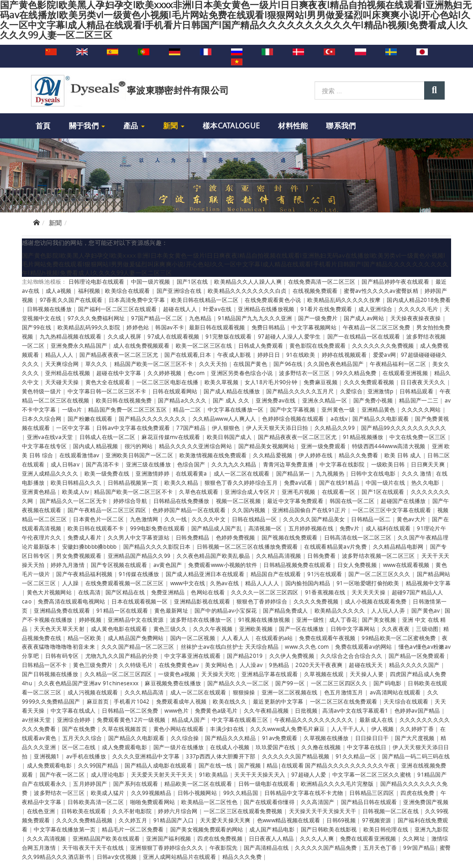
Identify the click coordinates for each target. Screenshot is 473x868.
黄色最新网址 (172, 610)
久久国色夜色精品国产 (336, 364)
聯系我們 (341, 126)
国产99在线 (37, 327)
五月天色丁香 (381, 847)
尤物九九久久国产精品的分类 (123, 656)
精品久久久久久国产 (415, 665)
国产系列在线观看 (137, 783)
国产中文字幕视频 (294, 409)
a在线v (339, 418)
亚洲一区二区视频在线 (290, 692)
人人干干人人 (349, 729)
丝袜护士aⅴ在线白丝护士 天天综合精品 (231, 646)
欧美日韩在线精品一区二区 (206, 300)
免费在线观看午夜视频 (328, 638)
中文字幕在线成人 (74, 710)
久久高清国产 (318, 802)
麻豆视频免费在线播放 (173, 683)
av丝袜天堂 (37, 720)
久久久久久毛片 (419, 309)
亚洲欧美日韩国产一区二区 (140, 455)
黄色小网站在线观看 (179, 729)
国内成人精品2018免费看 (419, 300)
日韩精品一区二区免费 (131, 710)
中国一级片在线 (386, 482)
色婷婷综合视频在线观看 (294, 418)
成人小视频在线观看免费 (376, 601)
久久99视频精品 (152, 793)
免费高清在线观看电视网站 (72, 601)
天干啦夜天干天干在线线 (94, 847)
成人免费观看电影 (125, 747)
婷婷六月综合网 (178, 811)
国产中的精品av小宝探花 (226, 610)
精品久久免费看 (359, 455)
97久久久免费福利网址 (97, 318)
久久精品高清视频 (279, 556)
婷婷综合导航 (131, 501)
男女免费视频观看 (79, 556)
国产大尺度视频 (415, 738)
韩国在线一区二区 (353, 501)
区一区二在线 (80, 747)
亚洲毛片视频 (299, 492)
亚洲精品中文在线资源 (137, 619)
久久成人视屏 (125, 336)
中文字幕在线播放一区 (236, 409)
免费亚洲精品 (169, 592)
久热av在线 (225, 583)
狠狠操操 (245, 692)
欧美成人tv (76, 492)
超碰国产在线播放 (404, 501)
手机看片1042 (132, 701)
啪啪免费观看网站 (153, 802)
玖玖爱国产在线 (276, 747)
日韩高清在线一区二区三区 (359, 537)
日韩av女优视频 (118, 857)
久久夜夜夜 (397, 629)
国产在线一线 (216, 765)
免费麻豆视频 (321, 382)
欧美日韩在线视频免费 (125, 400)
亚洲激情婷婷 (153, 473)
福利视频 (89, 291)
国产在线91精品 (340, 482)
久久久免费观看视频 (370, 382)
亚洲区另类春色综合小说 (243, 373)
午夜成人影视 (235, 355)
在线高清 (89, 592)
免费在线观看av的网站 (364, 646)
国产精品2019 (246, 656)
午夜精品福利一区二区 (399, 364)
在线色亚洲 (42, 811)
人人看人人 (236, 638)
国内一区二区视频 (194, 638)
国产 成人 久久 (232, 400)
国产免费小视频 (374, 400)
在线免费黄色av (180, 665)
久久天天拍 (214, 364)
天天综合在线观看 (407, 701)
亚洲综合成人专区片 (251, 492)
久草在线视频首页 (125, 729)
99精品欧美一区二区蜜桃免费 (399, 638)
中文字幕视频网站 (315, 327)
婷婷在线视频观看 (345, 355)
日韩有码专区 (63, 656)
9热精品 (280, 665)
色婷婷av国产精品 (418, 710)
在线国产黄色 (251, 364)
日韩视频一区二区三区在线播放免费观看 (248, 546)
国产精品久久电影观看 (381, 418)
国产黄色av (426, 610)
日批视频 (306, 710)
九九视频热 (331, 473)
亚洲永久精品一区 (326, 400)
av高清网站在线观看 (396, 692)
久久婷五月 (134, 820)
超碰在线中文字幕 (120, 373)
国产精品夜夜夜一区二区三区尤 (120, 355)
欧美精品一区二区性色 (210, 802)
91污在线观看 (325, 574)
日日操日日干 (373, 738)
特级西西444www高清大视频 (389, 446)
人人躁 (71, 583)
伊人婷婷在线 (316, 455)
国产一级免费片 (318, 318)
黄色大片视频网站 (50, 592)
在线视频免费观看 (316, 291)
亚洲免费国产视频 (426, 802)
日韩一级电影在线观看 (267, 783)
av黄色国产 (168, 565)
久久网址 (415, 838)
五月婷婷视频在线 (312, 528)
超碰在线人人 (181, 309)
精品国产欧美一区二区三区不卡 (154, 364)
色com (197, 373)
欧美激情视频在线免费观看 (214, 455)
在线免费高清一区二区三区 (323, 281)
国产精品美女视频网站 (267, 446)
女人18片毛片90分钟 (272, 382)
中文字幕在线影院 (343, 464)
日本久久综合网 (42, 418)
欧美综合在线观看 (128, 291)
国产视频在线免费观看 (290, 537)
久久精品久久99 (336, 428)
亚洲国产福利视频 (169, 838)
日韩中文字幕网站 (354, 629)
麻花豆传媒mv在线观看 (172, 437)
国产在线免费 (80, 729)
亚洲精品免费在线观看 (63, 610)
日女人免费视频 (358, 565)
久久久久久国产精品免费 (327, 847)
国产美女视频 (380, 619)
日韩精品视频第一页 (134, 482)
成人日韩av (66, 464)
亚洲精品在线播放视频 (267, 309)
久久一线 (176, 519)
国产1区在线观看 (384, 492)
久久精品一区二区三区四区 (119, 674)
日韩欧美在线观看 (84, 811)
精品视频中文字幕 (428, 583)
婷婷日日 (270, 355)
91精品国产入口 (174, 820)
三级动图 (427, 629)
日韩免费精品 (193, 537)
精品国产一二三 (419, 400)
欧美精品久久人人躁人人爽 (249, 281)
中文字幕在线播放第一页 (66, 829)
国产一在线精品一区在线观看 (365, 336)
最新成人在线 (377, 720)
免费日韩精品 (269, 327)
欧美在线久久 (230, 701)
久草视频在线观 (324, 674)
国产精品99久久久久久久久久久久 (404, 428)
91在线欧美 (302, 355)
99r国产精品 (419, 847)
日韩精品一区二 (371, 519)
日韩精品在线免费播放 (182, 501)
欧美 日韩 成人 (404, 455)
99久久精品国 (241, 793)
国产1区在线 (193, 281)
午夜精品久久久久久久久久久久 (315, 720)
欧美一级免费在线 (108, 473)
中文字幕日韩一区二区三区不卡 (108, 391)
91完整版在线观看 (229, 336)
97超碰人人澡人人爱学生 (290, 336)
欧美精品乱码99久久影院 (90, 327)
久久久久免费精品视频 (85, 820)
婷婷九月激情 (68, 565)
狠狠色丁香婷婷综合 (263, 601)
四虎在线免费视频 (221, 838)
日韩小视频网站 (198, 793)
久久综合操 (186, 738)
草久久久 (97, 364)
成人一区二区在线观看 (242, 473)
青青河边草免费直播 (289, 464)
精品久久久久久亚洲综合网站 (196, 446)
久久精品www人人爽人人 (225, 418)
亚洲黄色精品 (39, 492)
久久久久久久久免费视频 (384, 345)
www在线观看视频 (407, 565)
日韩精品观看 (417, 391)
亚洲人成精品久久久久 (51, 473)
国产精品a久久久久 (183, 400)
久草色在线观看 (199, 492)
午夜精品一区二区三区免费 (377, 327)
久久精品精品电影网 (399, 546)
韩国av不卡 (170, 327)
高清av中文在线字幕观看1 (356, 710)
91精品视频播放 (364, 437)
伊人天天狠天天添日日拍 (278, 428)
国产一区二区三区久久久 (380, 574)
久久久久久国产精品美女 (315, 519)
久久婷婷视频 (165, 373)
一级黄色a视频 (177, 674)
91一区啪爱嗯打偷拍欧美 (369, 583)
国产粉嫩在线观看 (91, 418)
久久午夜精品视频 (267, 710)
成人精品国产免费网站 (137, 638)
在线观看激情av (80, 455)
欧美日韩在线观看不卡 (96, 528)
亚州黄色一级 (339, 409)
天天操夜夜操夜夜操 (416, 318)
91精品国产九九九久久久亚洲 (256, 318)
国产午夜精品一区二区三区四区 (108, 510)
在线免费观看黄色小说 (273, 300)
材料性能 (293, 126)
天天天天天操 (369, 592)
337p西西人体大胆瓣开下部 (221, 756)
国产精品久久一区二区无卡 (74, 501)
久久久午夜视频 (213, 629)
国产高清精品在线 (267, 847)
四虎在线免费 (418, 793)
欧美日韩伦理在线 (387, 829)
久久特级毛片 (136, 665)
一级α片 (73, 409)
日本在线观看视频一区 (140, 601)
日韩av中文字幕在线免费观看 (134, 428)
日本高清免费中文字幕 (137, 300)
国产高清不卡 (103, 464)
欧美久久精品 (182, 482)
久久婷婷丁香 (418, 729)
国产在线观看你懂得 (270, 802)
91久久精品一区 (357, 756)
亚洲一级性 (310, 619)
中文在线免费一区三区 (418, 437)
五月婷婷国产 (91, 783)
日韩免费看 (322, 556)
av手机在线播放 (87, 756)
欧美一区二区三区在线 (205, 345)
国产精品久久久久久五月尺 (301, 391)
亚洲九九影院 (431, 829)
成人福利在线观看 (389, 528)
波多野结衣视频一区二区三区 (379, 556)
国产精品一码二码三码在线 (416, 756)
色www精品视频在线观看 (289, 820)
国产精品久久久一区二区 (239, 683)
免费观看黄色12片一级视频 (132, 720)
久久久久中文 (209, 519)
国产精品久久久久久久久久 (153, 418)
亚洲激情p (381, 391)
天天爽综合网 (63, 364)
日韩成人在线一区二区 (108, 437)
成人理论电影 (108, 774)
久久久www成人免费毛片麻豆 (288, 729)
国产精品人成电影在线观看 (159, 765)
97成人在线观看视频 (174, 336)
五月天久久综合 (83, 738)
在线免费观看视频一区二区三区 (126, 583)
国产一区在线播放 (302, 629)
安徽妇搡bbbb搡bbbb (90, 546)
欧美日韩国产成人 (230, 437)
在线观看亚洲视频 (406, 373)
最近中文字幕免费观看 (296, 501)
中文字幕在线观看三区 (241, 720)
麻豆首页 (98, 701)
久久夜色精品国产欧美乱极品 (214, 556)
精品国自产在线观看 (277, 574)
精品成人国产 (189, 720)
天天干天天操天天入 (260, 774)
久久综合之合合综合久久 (352, 656)
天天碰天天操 (63, 382)
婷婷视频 (91, 619)
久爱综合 (351, 391)
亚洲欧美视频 (257, 629)
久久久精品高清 (145, 692)
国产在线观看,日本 (188, 355)
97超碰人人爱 (309, 774)
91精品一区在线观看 (123, 610)
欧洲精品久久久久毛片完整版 (338, 783)
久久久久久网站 (422, 409)
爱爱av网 (385, 355)
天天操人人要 (367, 674)
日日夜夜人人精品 (272, 838)
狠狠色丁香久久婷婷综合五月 (242, 482)
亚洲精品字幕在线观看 (270, 674)
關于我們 (87, 126)
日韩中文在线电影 (374, 473)
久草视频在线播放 (327, 738)
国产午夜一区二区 (63, 774)
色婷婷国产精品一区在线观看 (190, 510)
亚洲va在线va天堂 (51, 437)
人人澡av (252, 665)
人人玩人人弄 (389, 610)
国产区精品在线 (126, 592)
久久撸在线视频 (322, 747)
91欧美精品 (214, 774)
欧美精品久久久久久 (341, 610)
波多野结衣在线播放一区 (202, 619)
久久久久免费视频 (317, 601)
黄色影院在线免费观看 (318, 345)
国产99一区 (291, 683)
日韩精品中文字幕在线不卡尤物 (305, 793)
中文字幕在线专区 (45, 446)
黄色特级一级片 (42, 391)
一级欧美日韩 (389, 464)
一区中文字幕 (74, 428)
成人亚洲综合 (376, 309)
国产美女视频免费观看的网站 (208, 829)
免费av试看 (299, 482)
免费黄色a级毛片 (217, 710)
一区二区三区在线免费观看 (344, 701)
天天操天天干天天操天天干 (323, 811)
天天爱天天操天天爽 (226, 820)
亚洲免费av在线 (276, 400)
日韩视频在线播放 (50, 309)
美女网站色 (220, 665)
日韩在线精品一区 (255, 519)
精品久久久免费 (243, 857)
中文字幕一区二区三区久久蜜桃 (373, 774)
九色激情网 (145, 519)
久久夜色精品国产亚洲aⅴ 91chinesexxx (89, 683)
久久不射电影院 (133, 811)
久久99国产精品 (99, 765)
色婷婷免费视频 (236, 537)
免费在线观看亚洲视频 (369, 838)
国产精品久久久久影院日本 (158, 546)
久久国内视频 (250, 510)
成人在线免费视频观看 (142, 345)
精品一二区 (188, 409)
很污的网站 (139, 446)
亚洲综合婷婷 (75, 720)
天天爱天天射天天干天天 (163, 774)
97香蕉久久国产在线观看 (72, 300)
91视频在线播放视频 (265, 619)
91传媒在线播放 (140, 574)
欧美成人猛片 (108, 793)
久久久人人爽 (318, 838)
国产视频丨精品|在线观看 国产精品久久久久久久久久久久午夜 (317, 765)
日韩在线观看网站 (176, 391)
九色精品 (201, 318)
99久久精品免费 (357, 373)
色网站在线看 (208, 592)
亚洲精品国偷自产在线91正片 (310, 510)
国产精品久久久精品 (231, 738)
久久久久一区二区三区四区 (265, 592)
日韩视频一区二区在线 (391, 811)
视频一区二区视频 (239, 501)
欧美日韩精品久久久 (77, 482)
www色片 (177, 710)
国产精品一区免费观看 (417, 656)
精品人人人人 (263, 583)
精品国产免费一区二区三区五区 (128, 409)
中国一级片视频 (151, 281)
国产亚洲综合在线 (180, 291)
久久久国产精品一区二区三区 (139, 646)
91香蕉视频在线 (326, 592)
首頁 (43, 126)
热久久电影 (426, 482)
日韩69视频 (342, 820)
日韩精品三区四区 (373, 793)
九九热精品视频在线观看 (71, 336)
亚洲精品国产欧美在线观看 (107, 838)
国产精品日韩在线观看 (370, 802)
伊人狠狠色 (227, 428)
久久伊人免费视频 (293, 656)
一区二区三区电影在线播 (168, 382)
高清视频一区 (266, 528)
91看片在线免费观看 (327, 309)
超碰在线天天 (366, 665)
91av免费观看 (281, 738)
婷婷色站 (139, 327)
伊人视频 (383, 729)
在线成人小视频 (230, 747)
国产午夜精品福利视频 (85, 574)
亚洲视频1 (47, 756)
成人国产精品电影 (273, 829)
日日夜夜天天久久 (424, 382)
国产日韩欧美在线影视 (330, 829)
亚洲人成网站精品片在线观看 (180, 857)
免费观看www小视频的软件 (223, 565)
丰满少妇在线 (228, 729)
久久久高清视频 (47, 838)
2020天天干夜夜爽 (320, 665)
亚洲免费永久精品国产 (79, 345)
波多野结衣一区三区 (305, 373)
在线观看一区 (339, 492)
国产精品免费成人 (286, 610)
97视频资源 (377, 820)
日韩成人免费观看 (262, 345)
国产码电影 (388, 683)
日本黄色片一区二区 (99, 519)
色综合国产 (192, 464)
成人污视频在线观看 (94, 692)
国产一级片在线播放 (179, 747)
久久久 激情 (417, 473)
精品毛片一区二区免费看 (134, 829)
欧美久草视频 (222, 382)
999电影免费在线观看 (158, 528)
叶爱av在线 (218, 309)
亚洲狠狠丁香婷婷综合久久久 (167, 847)
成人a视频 (59, 291)
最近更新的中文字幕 (279, 701)
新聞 (174, 126)
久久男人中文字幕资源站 (139, 537)
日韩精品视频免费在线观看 (298, 565)
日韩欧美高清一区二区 (96, 802)
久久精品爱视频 (273, 455)
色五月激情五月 (344, 692)
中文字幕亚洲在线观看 (193, 656)
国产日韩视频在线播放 (51, 674)
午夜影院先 (224, 847)
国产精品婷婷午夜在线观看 (396, 281)
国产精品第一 (294, 473)
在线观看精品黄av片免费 (336, 546)
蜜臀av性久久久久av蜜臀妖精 (382, 291)
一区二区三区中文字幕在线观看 (393, 510)
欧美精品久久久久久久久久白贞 (248, 291)
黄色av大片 (412, 519)
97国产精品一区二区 (158, 318)
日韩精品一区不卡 (45, 665)
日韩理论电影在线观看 (97, 281)
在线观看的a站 (275, 638)
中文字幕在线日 (367, 747)
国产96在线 (288, 364)
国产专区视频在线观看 (120, 565)
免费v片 (350, 528)
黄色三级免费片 (93, 665)
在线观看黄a (192, 473)
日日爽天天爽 (428, 464)
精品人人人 (60, 355)
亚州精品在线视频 (68, 373)
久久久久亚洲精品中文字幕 (147, 756)
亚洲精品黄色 (379, 409)
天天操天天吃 (219, 674)
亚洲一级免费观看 (324, 446)
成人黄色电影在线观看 (120, 629)
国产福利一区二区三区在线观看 (118, 309)
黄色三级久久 (171, 629)
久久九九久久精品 (235, 464)
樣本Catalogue (231, 126)
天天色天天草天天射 (60, 629)
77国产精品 (192, 428)
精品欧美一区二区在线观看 (199, 783)
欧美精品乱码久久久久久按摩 (344, 300)
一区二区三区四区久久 (340, 683)
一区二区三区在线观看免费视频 (244, 811)
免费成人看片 (85, 537)
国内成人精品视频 (96, 446)
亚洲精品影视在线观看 (203, 601)
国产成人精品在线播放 (232, 391)
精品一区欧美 (85, 638)
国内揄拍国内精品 (309, 583)
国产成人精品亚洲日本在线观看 (206, 574)
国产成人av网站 (365, 318)
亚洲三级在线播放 (149, 464)
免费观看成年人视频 (182, 701)
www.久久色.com (308, 646)
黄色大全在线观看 (109, 382)
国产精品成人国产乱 (217, 528)
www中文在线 (188, 583)
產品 (134, 126)
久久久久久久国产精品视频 (297, 756)
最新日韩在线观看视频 (218, 327)
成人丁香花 (343, 619)
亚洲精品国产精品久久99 (140, 556)
